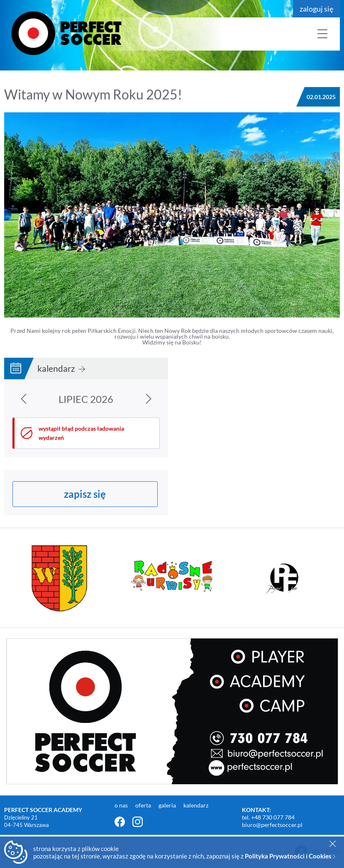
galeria (168, 805)
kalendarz (61, 368)
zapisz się (85, 494)
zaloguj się (316, 9)
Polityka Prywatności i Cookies (290, 856)
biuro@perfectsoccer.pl (272, 825)
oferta (144, 805)
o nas (122, 805)
